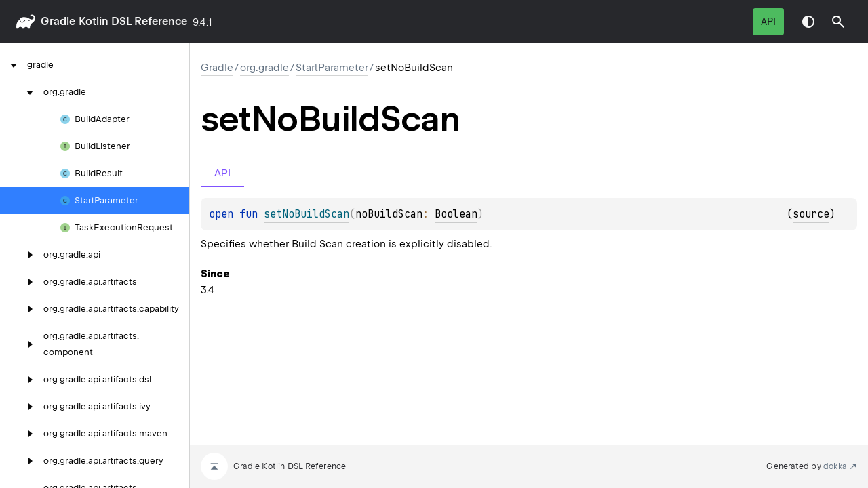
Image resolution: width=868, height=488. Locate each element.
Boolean (456, 214)
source (811, 214)
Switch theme (808, 22)
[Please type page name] (838, 22)
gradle (58, 21)
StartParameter (332, 68)
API (768, 22)
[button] (838, 22)
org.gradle (264, 68)
